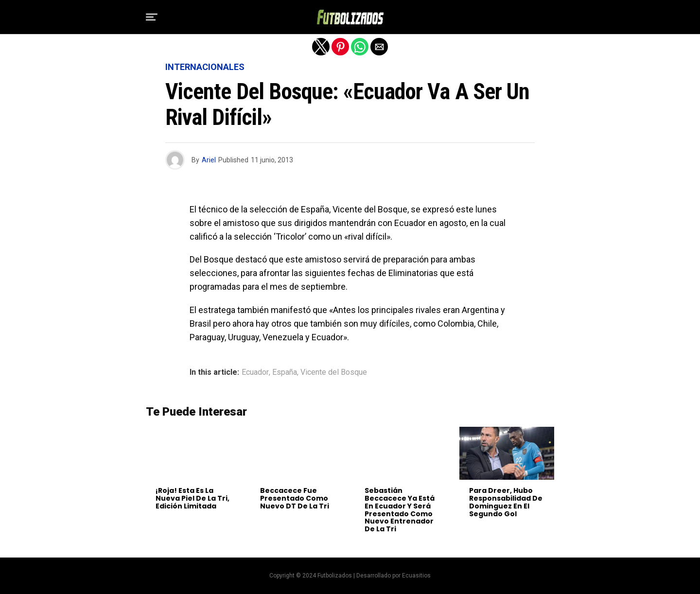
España (285, 372)
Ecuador (255, 372)
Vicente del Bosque (334, 372)
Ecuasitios (416, 576)
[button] (152, 17)
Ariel (209, 160)
